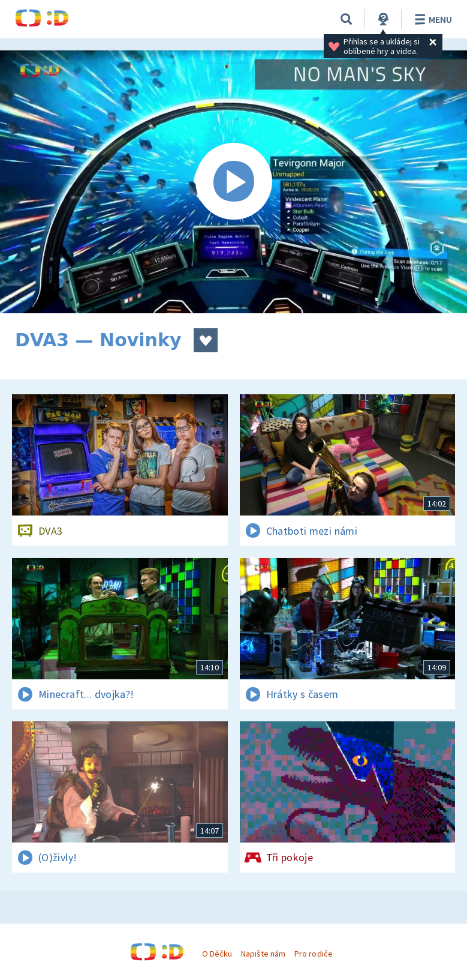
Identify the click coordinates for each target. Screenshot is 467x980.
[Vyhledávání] (347, 19)
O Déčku (217, 954)
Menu (431, 19)
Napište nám (263, 954)
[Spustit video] (233, 182)
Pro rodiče (313, 954)
